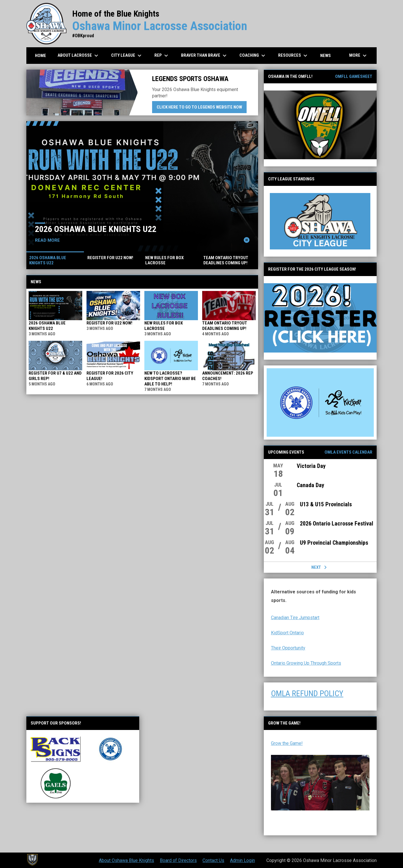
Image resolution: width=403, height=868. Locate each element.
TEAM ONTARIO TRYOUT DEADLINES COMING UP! (225, 326)
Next (320, 567)
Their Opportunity (288, 648)
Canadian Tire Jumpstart (295, 618)
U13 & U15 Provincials (326, 504)
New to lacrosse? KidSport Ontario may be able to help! (170, 379)
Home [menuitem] (41, 56)
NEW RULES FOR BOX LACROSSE (164, 326)
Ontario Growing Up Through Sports (306, 663)
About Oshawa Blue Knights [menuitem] (126, 860)
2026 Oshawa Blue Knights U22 (96, 229)
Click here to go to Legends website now (202, 107)
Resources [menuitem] (293, 56)
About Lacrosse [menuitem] (79, 56)
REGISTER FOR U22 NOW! (109, 323)
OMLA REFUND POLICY (307, 693)
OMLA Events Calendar (348, 452)
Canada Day (310, 485)
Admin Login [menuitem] (242, 860)
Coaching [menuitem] (253, 56)
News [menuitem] (326, 56)
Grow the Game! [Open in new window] (287, 743)
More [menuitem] (359, 56)
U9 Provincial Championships (334, 543)
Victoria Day (311, 466)
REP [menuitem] (162, 56)
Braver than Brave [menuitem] (205, 56)
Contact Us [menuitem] (213, 860)
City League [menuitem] (127, 56)
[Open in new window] (320, 125)
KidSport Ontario (287, 633)
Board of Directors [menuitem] (178, 860)
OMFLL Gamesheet (354, 76)
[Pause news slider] (247, 240)
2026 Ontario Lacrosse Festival (337, 523)
